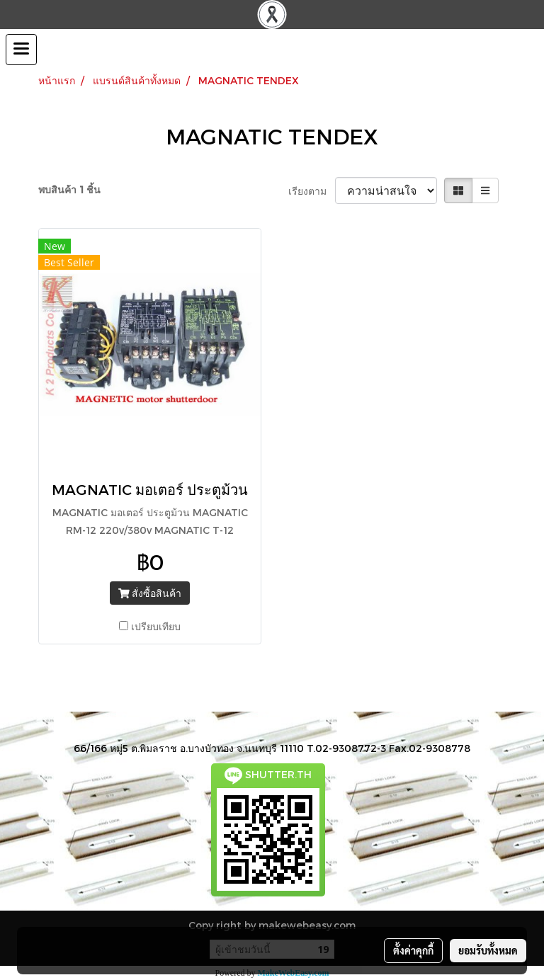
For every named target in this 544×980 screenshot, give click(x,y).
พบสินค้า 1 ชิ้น (69, 189)
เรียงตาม (312, 191)
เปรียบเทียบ (156, 626)
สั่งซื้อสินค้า (150, 593)
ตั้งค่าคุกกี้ (413, 950)
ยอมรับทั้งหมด (488, 950)
